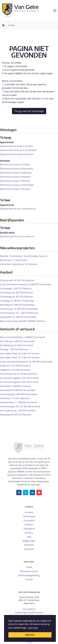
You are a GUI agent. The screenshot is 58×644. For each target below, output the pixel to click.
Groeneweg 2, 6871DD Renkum (16, 288)
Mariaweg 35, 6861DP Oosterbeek (17, 305)
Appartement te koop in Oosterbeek (18, 150)
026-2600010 (29, 609)
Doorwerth (29, 520)
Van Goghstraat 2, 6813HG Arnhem (18, 411)
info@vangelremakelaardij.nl (29, 613)
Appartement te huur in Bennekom (18, 209)
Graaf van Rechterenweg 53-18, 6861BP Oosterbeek (26, 362)
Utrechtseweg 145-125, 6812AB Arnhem (20, 406)
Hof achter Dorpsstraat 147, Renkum (19, 264)
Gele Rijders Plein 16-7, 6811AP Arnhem (20, 358)
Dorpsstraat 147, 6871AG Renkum (17, 280)
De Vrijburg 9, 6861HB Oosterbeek (18, 341)
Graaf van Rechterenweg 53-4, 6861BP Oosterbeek (26, 284)
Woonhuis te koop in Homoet (15, 181)
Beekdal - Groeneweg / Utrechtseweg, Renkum (24, 256)
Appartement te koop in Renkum (17, 154)
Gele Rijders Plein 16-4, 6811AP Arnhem (20, 353)
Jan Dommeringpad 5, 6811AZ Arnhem (19, 378)
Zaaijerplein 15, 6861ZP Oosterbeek (18, 317)
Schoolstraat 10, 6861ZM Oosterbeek (19, 309)
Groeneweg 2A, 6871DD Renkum (16, 293)
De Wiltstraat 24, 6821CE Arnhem (17, 345)
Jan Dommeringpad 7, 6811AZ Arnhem (19, 382)
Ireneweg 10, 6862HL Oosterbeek (17, 301)
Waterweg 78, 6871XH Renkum (16, 415)
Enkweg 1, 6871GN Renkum (14, 349)
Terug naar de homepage (29, 111)
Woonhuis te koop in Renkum (15, 189)
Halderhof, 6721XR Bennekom (15, 366)
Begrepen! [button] (30, 635)
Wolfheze (29, 545)
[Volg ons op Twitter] (26, 493)
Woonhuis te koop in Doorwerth (16, 169)
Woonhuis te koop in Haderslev (16, 173)
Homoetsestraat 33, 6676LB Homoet (18, 374)
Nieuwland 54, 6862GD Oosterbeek (18, 390)
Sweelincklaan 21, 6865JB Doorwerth (18, 402)
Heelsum (29, 525)
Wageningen (29, 541)
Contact (29, 579)
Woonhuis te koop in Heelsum (15, 177)
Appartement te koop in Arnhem (16, 146)
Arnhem (29, 512)
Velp (29, 537)
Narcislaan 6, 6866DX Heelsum (15, 386)
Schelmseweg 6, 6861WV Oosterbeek (19, 394)
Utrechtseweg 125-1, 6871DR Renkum (19, 313)
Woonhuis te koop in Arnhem (15, 165)
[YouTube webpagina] (39, 493)
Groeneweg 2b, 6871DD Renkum (16, 297)
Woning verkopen (29, 571)
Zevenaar (29, 549)
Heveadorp (29, 529)
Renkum (29, 533)
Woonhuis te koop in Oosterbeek (17, 185)
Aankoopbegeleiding (29, 575)
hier (42, 99)
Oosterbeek (29, 516)
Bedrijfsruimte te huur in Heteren (17, 236)
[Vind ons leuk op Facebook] (19, 493)
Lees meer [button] (33, 628)
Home (29, 567)
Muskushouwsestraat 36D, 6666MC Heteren (22, 321)
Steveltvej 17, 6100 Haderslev (15, 398)
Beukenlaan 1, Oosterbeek (13, 260)
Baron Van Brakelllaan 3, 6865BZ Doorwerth (23, 337)
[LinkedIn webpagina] (32, 493)
